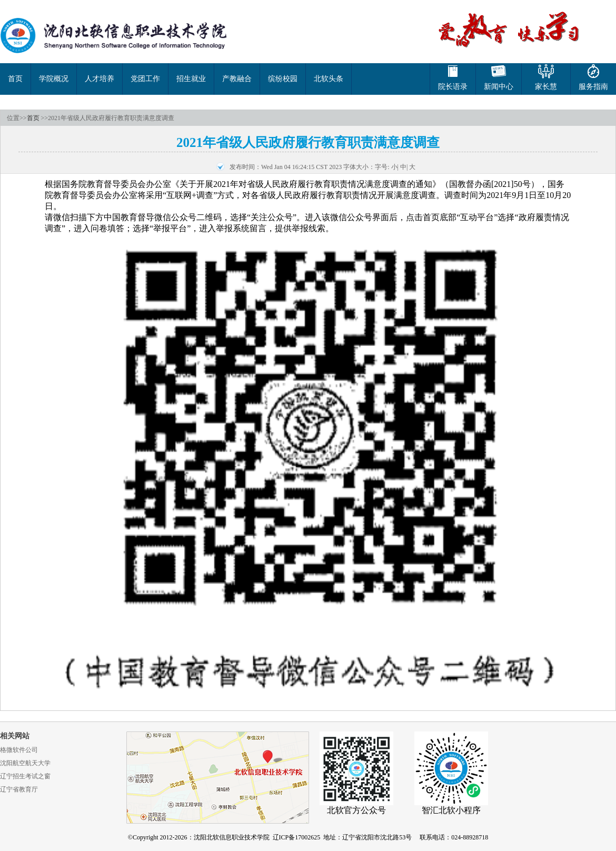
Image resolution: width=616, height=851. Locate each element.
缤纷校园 (283, 79)
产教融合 (237, 79)
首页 (15, 79)
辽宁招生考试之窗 (25, 776)
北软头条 (329, 79)
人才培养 (100, 79)
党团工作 (145, 79)
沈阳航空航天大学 (25, 763)
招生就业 (191, 79)
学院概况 (54, 79)
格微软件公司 (19, 750)
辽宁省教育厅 (19, 789)
